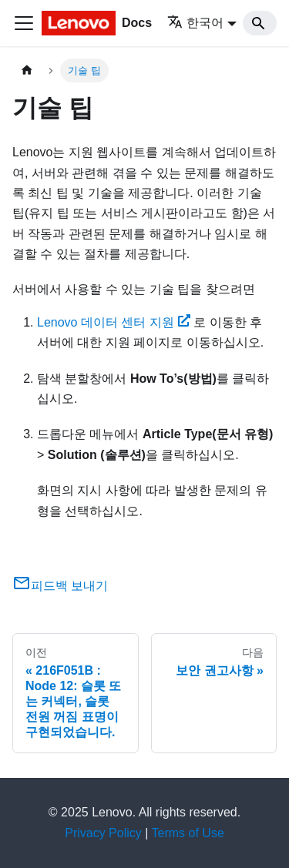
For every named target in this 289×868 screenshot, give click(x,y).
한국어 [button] (195, 23)
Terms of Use (188, 833)
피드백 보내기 (60, 586)
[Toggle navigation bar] (24, 23)
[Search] (260, 23)
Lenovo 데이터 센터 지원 (114, 322)
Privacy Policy (103, 833)
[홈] (27, 70)
